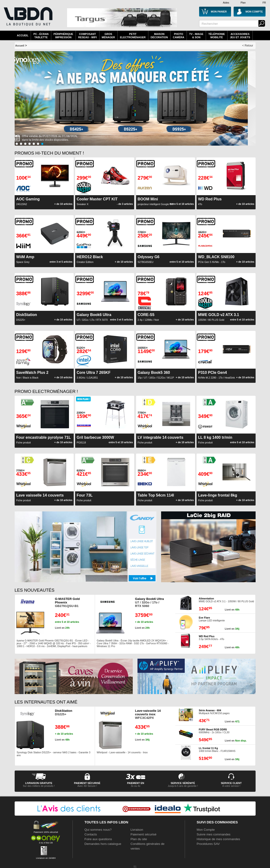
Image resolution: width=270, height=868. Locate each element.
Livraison (137, 830)
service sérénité (183, 783)
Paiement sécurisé (144, 834)
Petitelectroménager (133, 36)
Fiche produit (85, 497)
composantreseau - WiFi (88, 36)
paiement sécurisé (87, 783)
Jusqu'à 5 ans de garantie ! (183, 786)
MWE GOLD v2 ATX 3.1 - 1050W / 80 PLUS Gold (227, 600)
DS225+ (64, 712)
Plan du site (139, 839)
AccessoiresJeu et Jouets (240, 36)
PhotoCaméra (179, 36)
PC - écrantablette (41, 36)
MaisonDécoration (159, 36)
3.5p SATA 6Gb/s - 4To (212, 638)
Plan (243, 3)
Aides (226, 3)
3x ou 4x (136, 786)
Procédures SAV (208, 844)
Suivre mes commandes (214, 834)
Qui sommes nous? (98, 830)
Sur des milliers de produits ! (39, 786)
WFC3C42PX (148, 714)
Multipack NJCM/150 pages (214, 712)
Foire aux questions (98, 839)
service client (231, 783)
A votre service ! (231, 786)
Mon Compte (206, 830)
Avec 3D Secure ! (87, 786)
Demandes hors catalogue (103, 844)
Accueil (23, 35)
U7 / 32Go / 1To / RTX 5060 (150, 602)
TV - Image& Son (196, 36)
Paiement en (136, 783)
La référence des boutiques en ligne (28, 19)
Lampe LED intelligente (212, 619)
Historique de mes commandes (219, 839)
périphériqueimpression (63, 36)
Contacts (91, 834)
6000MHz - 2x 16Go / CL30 (214, 731)
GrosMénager (108, 36)
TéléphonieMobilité (217, 36)
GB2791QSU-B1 (67, 602)
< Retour (248, 46)
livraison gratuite (39, 783)
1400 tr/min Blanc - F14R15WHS (217, 750)
